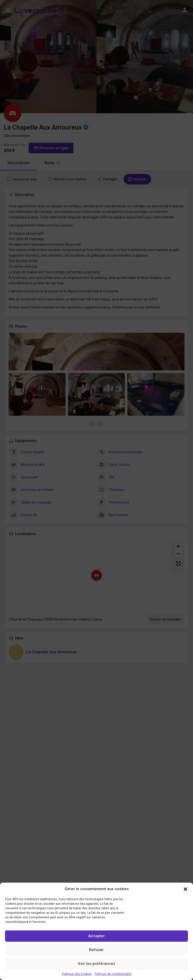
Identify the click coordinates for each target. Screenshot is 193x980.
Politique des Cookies (77, 974)
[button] (185, 889)
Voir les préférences (96, 964)
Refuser (96, 950)
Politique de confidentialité (113, 974)
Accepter (96, 936)
